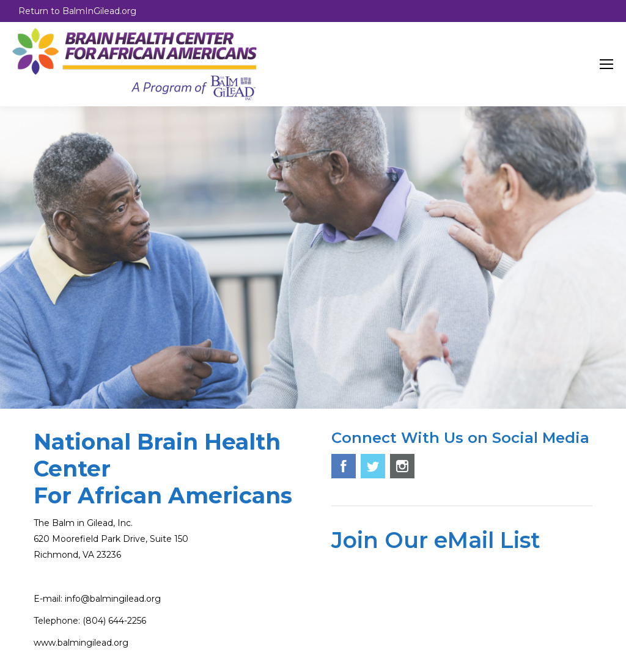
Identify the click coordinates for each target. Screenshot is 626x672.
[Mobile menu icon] (606, 64)
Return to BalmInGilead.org (77, 11)
